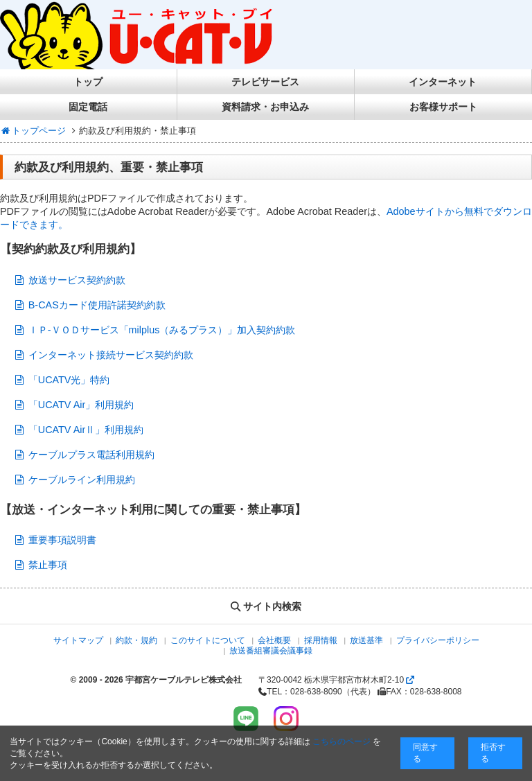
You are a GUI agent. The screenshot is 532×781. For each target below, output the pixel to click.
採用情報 (321, 640)
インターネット (443, 82)
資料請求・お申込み (265, 107)
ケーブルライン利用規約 (82, 480)
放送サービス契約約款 (77, 280)
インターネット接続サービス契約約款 (111, 355)
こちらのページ (342, 741)
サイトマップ (78, 640)
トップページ (33, 131)
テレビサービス (265, 82)
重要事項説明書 (62, 540)
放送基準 (366, 640)
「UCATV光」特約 (69, 380)
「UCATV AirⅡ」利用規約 (86, 430)
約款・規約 (136, 640)
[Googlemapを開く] (410, 680)
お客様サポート (443, 107)
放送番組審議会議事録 (271, 651)
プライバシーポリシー (438, 640)
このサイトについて (208, 640)
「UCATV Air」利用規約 (81, 405)
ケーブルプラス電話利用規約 (91, 455)
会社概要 (274, 640)
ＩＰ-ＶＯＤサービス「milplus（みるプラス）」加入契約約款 (162, 330)
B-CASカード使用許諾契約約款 (97, 305)
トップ (88, 82)
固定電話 (88, 107)
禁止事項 (48, 565)
